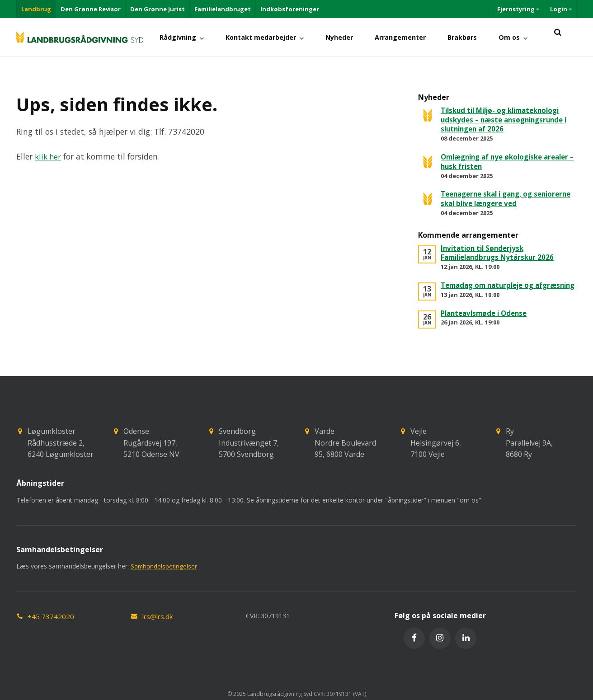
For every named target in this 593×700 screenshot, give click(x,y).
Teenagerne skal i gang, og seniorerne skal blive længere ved (502, 199)
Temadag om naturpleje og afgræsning (491, 290)
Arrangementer (410, 37)
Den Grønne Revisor (91, 9)
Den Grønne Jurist (158, 9)
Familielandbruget (223, 9)
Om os (515, 37)
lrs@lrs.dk (159, 626)
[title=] (558, 37)
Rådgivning (202, 37)
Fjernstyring (518, 9)
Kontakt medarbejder (281, 37)
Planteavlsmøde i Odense (487, 322)
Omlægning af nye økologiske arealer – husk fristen (496, 162)
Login (560, 9)
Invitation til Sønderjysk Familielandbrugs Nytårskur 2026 (501, 253)
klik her (49, 156)
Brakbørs (468, 37)
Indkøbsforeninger (290, 9)
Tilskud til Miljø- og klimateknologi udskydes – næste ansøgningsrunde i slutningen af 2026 (508, 120)
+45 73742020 (51, 626)
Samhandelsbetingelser (165, 576)
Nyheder (352, 37)
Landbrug (36, 9)
